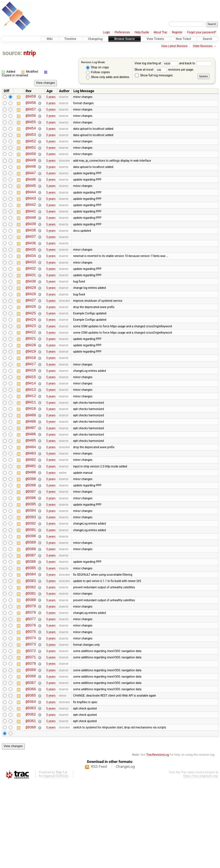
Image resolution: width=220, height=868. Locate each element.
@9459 (31, 97)
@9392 (31, 582)
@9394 (31, 567)
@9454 (31, 133)
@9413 (31, 430)
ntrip (30, 53)
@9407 (31, 473)
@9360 (31, 813)
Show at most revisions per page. (164, 70)
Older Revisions (203, 46)
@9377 (31, 690)
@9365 (31, 777)
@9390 (31, 596)
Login (107, 32)
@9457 (31, 112)
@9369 (31, 748)
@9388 (31, 611)
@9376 (31, 698)
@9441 (31, 228)
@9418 (31, 394)
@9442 (31, 220)
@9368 (31, 755)
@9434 (31, 278)
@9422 (31, 365)
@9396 (31, 553)
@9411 (31, 444)
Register (177, 32)
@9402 (31, 510)
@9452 (31, 148)
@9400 (31, 524)
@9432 (31, 292)
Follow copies (98, 72)
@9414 (31, 423)
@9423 (31, 358)
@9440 (31, 235)
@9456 (31, 119)
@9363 (31, 791)
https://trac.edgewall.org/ (201, 862)
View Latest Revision (174, 46)
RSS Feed (99, 853)
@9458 (31, 104)
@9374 (31, 712)
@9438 (31, 249)
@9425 (31, 343)
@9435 (31, 271)
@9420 (31, 379)
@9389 (31, 603)
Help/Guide (142, 32)
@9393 (31, 575)
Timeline (70, 39)
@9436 (31, 264)
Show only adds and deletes (108, 77)
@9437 (31, 256)
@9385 (31, 632)
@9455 (31, 126)
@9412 (31, 437)
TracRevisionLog (158, 841)
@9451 (31, 155)
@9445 (31, 199)
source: (12, 53)
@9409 (31, 459)
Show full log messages (154, 75)
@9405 (31, 488)
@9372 (31, 727)
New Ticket (183, 39)
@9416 (31, 408)
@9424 (31, 350)
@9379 (31, 676)
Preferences (122, 32)
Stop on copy (97, 67)
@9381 (31, 661)
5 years (51, 97)
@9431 (31, 300)
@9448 (31, 177)
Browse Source (125, 39)
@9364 (31, 784)
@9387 (31, 618)
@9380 (31, 669)
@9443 (31, 213)
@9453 (31, 141)
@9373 (31, 719)
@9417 (31, 401)
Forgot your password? (202, 32)
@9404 (31, 495)
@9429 (31, 314)
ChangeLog (125, 853)
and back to (195, 63)
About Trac (160, 32)
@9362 (31, 799)
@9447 (31, 184)
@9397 (31, 546)
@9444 (31, 206)
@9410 (31, 452)
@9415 (31, 416)
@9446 (31, 191)
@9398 (31, 539)
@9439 (31, 242)
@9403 (31, 502)
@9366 (31, 770)
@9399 (31, 531)
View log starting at (157, 63)
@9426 (31, 336)
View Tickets (155, 39)
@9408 (31, 466)
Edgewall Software (56, 862)
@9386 (31, 625)
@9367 (31, 763)
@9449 (31, 170)
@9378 (31, 683)
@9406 (31, 481)
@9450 (31, 162)
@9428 (31, 321)
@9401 (31, 517)
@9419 (31, 387)
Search (208, 39)
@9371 (31, 734)
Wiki (50, 39)
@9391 (31, 589)
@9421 (31, 372)
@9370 (31, 741)
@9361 (31, 806)
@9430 (31, 307)
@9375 (31, 705)
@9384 (31, 640)
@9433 (31, 285)
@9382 (31, 654)
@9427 (31, 329)
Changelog (95, 39)
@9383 (31, 647)
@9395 (31, 560)
